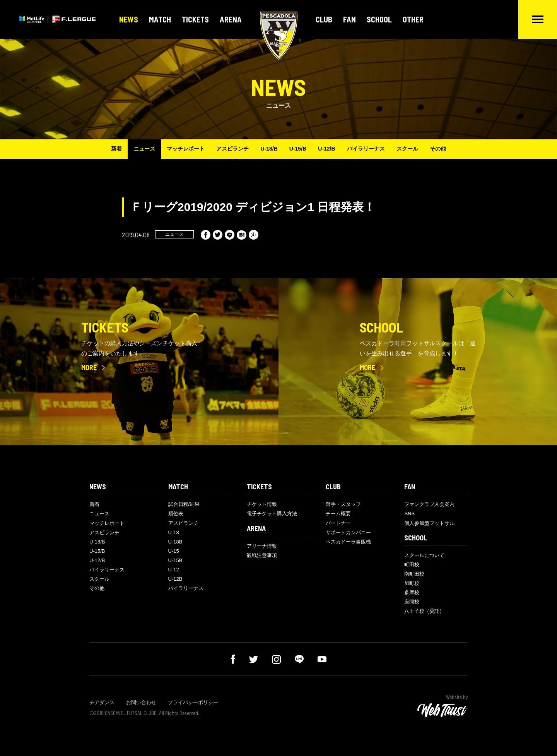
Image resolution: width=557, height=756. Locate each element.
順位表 (176, 513)
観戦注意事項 (262, 555)
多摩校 (412, 592)
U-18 (174, 532)
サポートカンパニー (348, 532)
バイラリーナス (366, 149)
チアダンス (102, 702)
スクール (407, 149)
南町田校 (414, 574)
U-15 (174, 551)
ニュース (144, 149)
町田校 (412, 565)
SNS (409, 513)
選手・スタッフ (343, 504)
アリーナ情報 (262, 546)
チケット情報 (262, 504)
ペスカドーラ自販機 (348, 542)
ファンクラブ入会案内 (429, 504)
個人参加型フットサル (429, 523)
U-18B (175, 542)
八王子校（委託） (424, 611)
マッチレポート (186, 149)
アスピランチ (232, 149)
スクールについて (424, 555)
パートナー (338, 523)
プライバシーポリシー (193, 702)
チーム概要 (338, 513)
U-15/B (298, 149)
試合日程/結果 (184, 504)
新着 (116, 149)
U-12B (175, 579)
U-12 (174, 570)
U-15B (175, 560)
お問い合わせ (141, 702)
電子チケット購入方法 (272, 513)
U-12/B (326, 149)
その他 (438, 149)
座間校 (412, 602)
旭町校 (412, 583)
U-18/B (269, 149)
